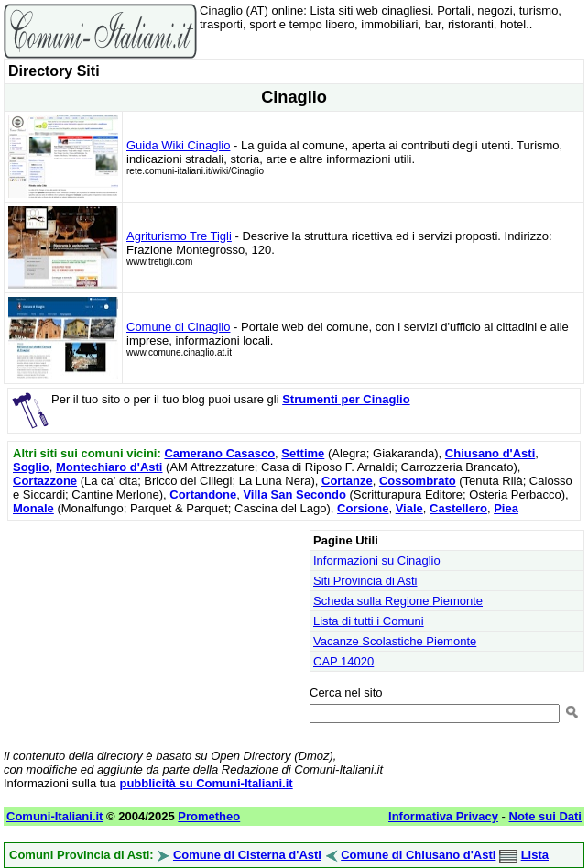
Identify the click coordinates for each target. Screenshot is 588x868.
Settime (303, 453)
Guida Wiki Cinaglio (178, 145)
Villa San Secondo (294, 494)
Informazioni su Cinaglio (377, 560)
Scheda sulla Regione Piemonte (398, 601)
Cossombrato (418, 481)
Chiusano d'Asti (490, 453)
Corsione (363, 508)
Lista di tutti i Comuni (369, 621)
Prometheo (209, 816)
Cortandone (203, 494)
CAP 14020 (343, 661)
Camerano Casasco (219, 453)
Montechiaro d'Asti (109, 467)
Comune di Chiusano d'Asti (418, 855)
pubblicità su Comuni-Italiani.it (206, 783)
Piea (506, 508)
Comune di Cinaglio (178, 327)
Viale (409, 508)
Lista (535, 855)
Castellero (458, 508)
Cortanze (347, 481)
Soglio (31, 467)
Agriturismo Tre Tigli (179, 236)
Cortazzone (45, 481)
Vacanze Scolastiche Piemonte (395, 641)
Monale (33, 508)
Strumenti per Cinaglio (346, 399)
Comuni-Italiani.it (54, 816)
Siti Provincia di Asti (365, 581)
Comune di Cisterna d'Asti (247, 855)
